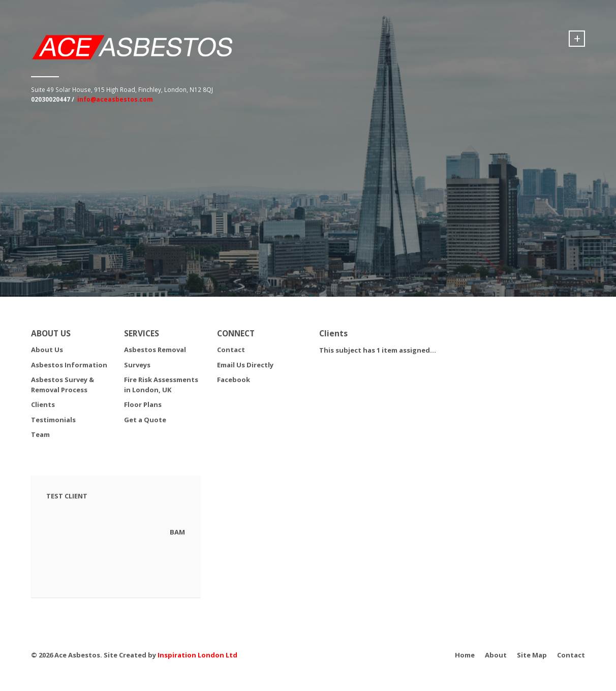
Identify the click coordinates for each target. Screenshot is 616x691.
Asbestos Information (69, 365)
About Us (47, 350)
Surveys (137, 365)
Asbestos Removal (155, 350)
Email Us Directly (245, 365)
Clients (43, 404)
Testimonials (53, 420)
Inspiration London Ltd (197, 655)
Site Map (532, 655)
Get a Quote (145, 420)
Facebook (234, 380)
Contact (231, 350)
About (496, 655)
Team (40, 434)
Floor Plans (143, 404)
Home (465, 655)
